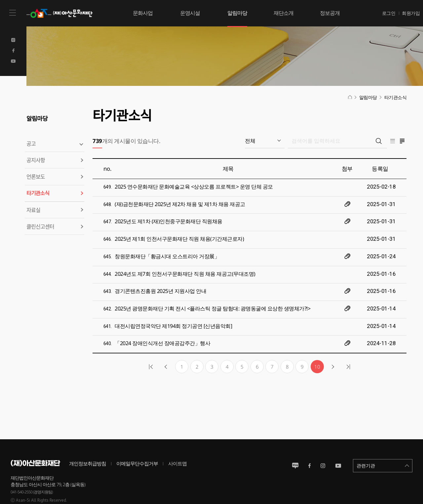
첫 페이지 (152, 348)
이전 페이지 (167, 348)
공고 (31, 143)
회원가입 (411, 13)
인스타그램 (323, 447)
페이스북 (309, 447)
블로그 (295, 447)
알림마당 (237, 13)
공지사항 (36, 160)
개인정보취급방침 (88, 445)
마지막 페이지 (347, 348)
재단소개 (284, 13)
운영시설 (190, 13)
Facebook (13, 51)
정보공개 (330, 13)
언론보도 (36, 176)
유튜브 (338, 447)
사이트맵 (177, 445)
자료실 (33, 210)
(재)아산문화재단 (61, 13)
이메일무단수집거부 (137, 445)
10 (317, 348)
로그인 (389, 13)
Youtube (13, 61)
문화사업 (143, 13)
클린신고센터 (40, 226)
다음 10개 (332, 348)
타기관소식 (38, 193)
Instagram (13, 40)
